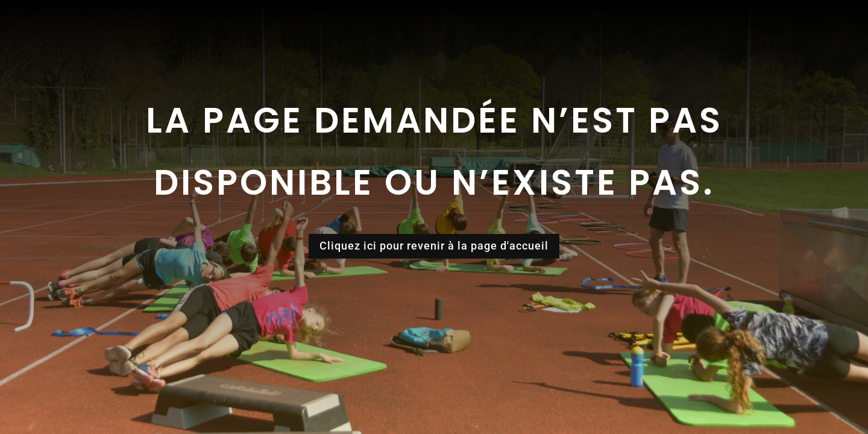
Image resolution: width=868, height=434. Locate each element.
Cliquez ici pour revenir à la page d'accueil (434, 246)
